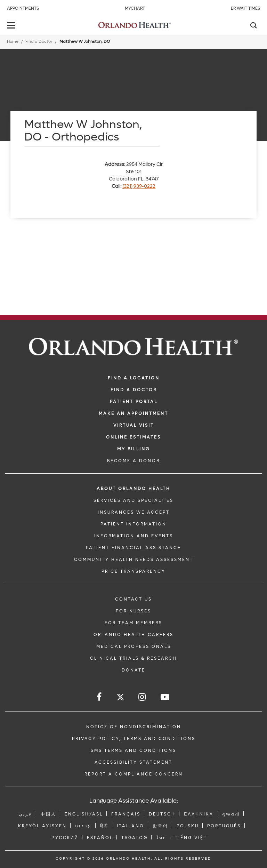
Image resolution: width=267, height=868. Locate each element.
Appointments (23, 8)
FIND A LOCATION (134, 378)
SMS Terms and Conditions (133, 750)
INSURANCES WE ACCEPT (134, 512)
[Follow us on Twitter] (120, 698)
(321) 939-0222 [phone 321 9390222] (139, 186)
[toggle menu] (12, 26)
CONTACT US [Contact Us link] (133, 599)
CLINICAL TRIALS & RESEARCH (133, 658)
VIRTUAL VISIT (134, 425)
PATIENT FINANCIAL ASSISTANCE (133, 548)
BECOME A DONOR (133, 461)
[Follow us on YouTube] (165, 697)
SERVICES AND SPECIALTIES (133, 500)
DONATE (133, 670)
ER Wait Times (245, 8)
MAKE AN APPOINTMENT (133, 413)
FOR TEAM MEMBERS (133, 623)
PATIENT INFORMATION (133, 524)
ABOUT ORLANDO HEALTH (133, 489)
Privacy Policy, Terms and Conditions (134, 739)
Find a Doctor (39, 42)
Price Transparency (133, 571)
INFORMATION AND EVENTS (134, 536)
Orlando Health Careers (133, 635)
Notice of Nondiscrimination (134, 727)
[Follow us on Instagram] (143, 697)
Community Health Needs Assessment (134, 560)
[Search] (253, 26)
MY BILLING (133, 449)
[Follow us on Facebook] (100, 697)
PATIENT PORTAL (134, 402)
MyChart (135, 8)
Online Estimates (133, 437)
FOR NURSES (133, 611)
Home (13, 42)
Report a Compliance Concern (134, 774)
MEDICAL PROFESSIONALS (134, 646)
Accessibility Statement (133, 762)
